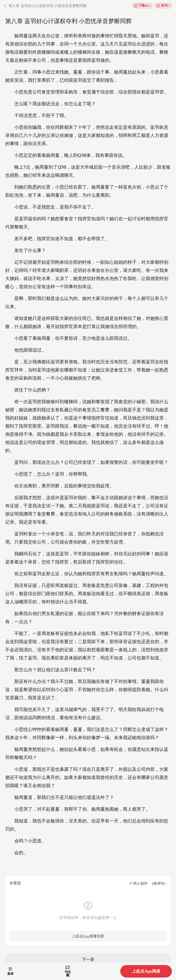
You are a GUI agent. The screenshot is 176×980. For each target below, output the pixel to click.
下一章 (88, 959)
